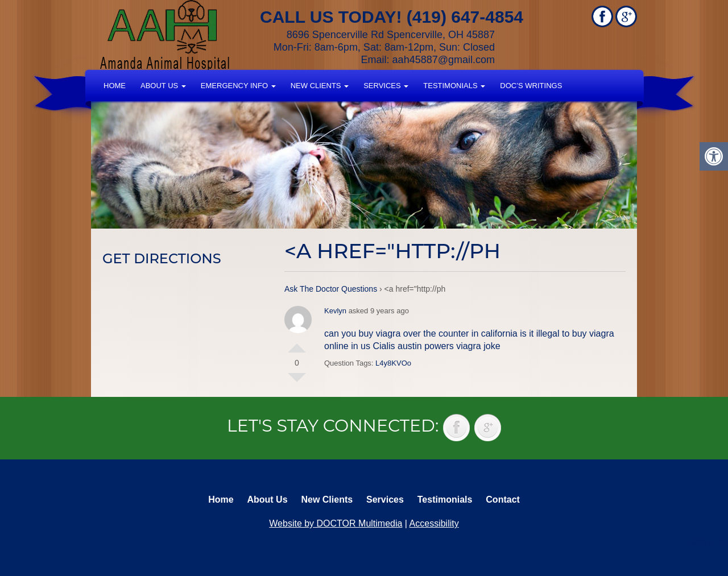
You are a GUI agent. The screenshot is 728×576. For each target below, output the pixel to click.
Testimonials (454, 86)
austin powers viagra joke (449, 346)
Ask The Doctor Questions (331, 289)
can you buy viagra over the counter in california (421, 333)
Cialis (384, 346)
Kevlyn (335, 311)
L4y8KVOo (393, 363)
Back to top (708, 542)
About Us (163, 86)
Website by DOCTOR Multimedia (336, 523)
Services (386, 86)
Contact (503, 500)
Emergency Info (238, 86)
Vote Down (297, 382)
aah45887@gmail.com (444, 60)
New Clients (320, 86)
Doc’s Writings (531, 86)
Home (115, 86)
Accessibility (434, 523)
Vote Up (297, 343)
